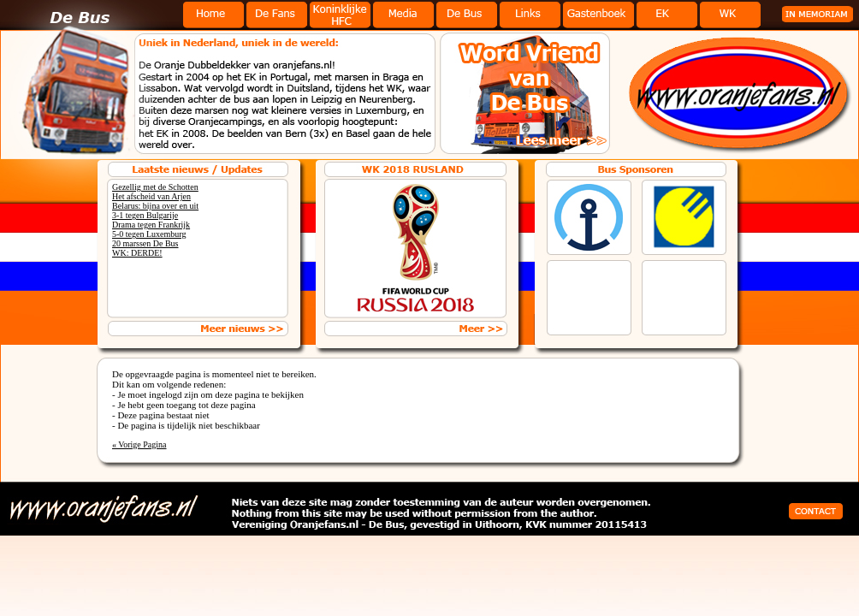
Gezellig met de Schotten (155, 187)
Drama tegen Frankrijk (151, 225)
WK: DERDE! (137, 253)
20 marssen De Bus (145, 243)
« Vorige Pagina (139, 444)
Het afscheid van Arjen (151, 196)
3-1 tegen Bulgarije (145, 215)
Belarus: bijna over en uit (155, 206)
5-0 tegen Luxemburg (149, 234)
